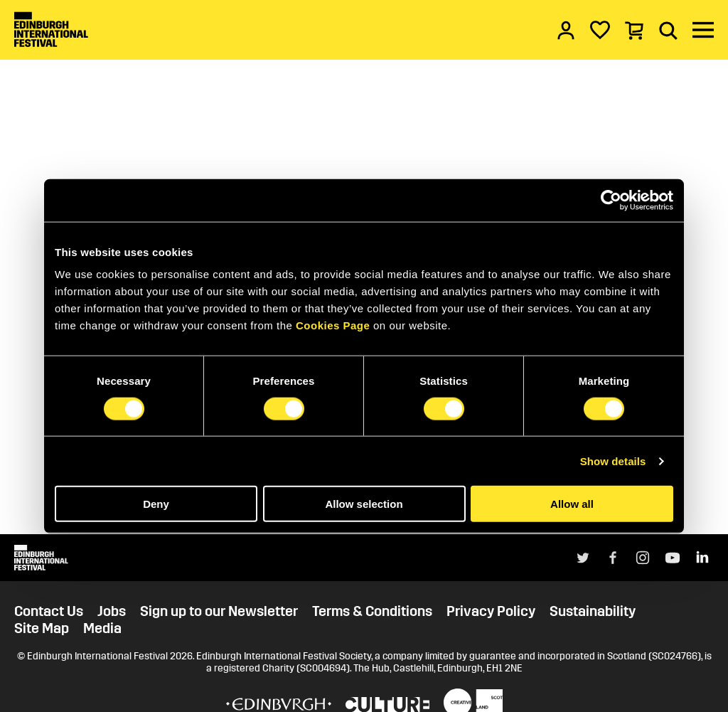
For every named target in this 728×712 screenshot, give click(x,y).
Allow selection (364, 504)
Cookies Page (333, 325)
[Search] (668, 30)
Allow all (572, 504)
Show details (613, 461)
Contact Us (49, 611)
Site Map (42, 628)
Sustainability (593, 611)
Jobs (112, 611)
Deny (156, 504)
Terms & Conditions (372, 611)
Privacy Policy (491, 611)
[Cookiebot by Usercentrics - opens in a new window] (611, 200)
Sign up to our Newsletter (219, 611)
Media (102, 628)
